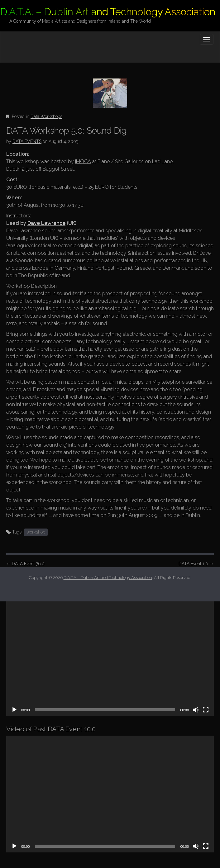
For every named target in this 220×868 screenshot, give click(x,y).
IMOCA (83, 161)
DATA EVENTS (27, 141)
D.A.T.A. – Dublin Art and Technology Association (108, 12)
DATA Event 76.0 (25, 564)
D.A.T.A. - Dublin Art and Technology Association (108, 578)
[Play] (14, 710)
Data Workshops (46, 116)
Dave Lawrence (46, 223)
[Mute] (196, 710)
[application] (110, 658)
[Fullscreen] (206, 710)
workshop (36, 532)
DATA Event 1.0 (196, 564)
